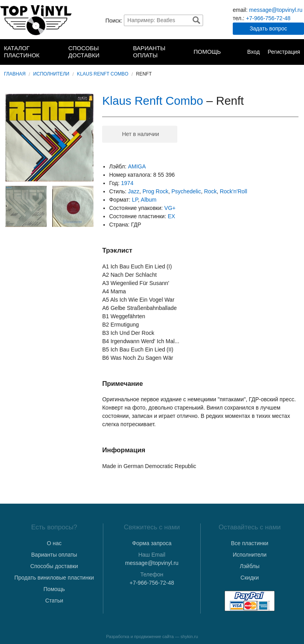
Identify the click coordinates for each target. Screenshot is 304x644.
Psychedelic (186, 191)
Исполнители (51, 74)
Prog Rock (155, 191)
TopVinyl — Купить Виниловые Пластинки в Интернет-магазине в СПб (36, 20)
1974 (127, 183)
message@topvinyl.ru (276, 10)
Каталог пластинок (22, 52)
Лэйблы (250, 566)
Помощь (207, 52)
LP (135, 200)
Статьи (54, 601)
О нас (54, 543)
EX (172, 216)
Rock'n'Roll (233, 191)
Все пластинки (249, 543)
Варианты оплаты (149, 52)
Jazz (134, 191)
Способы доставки (84, 52)
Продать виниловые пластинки (54, 578)
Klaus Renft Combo (103, 74)
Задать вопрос (269, 28)
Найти (196, 20)
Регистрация (284, 52)
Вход (253, 52)
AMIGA (137, 166)
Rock (211, 191)
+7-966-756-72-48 (268, 18)
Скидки (250, 578)
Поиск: (114, 20)
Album (149, 200)
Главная (15, 74)
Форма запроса (152, 543)
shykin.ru (189, 636)
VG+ (170, 208)
